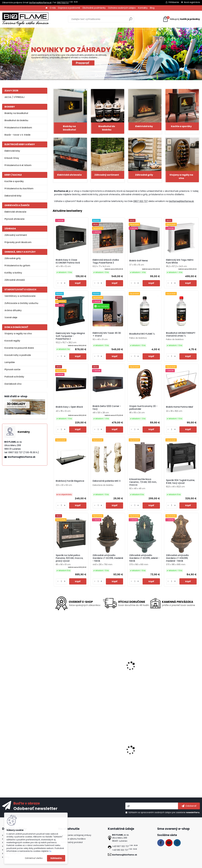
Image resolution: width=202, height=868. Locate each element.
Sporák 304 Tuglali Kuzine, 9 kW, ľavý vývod (180, 482)
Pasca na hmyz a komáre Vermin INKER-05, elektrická (143, 671)
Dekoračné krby (13, 196)
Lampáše (10, 362)
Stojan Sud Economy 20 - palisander (143, 408)
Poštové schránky (14, 377)
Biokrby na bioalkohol (16, 113)
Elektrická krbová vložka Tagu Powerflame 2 (106, 261)
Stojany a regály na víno (18, 334)
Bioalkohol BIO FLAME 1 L (142, 334)
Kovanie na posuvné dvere (19, 348)
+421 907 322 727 (121, 846)
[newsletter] (189, 806)
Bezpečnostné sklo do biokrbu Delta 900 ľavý (181, 753)
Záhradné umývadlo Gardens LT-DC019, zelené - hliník (144, 558)
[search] (131, 20)
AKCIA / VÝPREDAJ (15, 97)
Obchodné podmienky (94, 8)
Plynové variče (12, 369)
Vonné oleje (11, 317)
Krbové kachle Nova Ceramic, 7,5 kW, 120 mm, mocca (143, 482)
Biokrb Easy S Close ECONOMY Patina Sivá (68, 261)
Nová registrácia (192, 2)
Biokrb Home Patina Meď (180, 407)
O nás (53, 8)
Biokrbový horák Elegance (70, 481)
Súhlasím (56, 858)
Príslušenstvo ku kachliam (19, 189)
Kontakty (143, 8)
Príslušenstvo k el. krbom (18, 165)
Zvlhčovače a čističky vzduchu (21, 303)
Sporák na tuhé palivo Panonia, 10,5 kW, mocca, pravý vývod (69, 558)
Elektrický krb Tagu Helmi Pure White (180, 261)
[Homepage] (46, 8)
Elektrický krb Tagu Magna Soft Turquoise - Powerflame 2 (70, 336)
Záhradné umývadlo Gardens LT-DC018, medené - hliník (108, 558)
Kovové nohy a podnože (18, 355)
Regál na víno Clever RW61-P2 (144, 753)
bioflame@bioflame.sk (40, 3)
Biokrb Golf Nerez (139, 261)
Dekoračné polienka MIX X (107, 481)
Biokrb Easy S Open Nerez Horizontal (69, 753)
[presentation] (54, 664)
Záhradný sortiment (16, 235)
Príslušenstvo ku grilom (17, 266)
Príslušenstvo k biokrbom (18, 128)
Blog (152, 8)
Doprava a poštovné (69, 8)
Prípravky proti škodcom (18, 242)
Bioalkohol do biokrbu (16, 120)
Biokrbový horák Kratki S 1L (179, 671)
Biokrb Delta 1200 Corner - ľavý (107, 408)
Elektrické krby (12, 151)
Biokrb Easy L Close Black (105, 753)
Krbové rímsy (12, 158)
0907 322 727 (141, 201)
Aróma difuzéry (13, 310)
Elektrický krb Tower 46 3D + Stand (107, 334)
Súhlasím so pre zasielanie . (164, 812)
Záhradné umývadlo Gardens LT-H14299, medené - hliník (177, 558)
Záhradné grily (13, 258)
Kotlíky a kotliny (13, 273)
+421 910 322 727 (120, 850)
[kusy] (61, 283)
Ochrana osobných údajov (122, 8)
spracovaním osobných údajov (156, 812)
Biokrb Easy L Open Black (69, 407)
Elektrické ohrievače (15, 212)
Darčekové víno (13, 384)
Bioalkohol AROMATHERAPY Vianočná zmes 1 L (181, 334)
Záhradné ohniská (15, 280)
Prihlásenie (174, 2)
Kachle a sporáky (14, 181)
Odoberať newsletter (35, 808)
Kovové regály (12, 341)
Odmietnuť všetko (34, 858)
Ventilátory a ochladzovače (20, 296)
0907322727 (63, 3)
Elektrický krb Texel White (68, 671)
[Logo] (25, 19)
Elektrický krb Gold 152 (103, 671)
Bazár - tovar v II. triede (17, 135)
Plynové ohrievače (14, 219)
